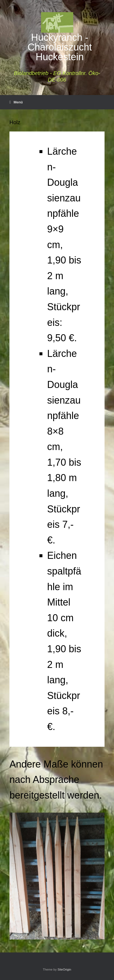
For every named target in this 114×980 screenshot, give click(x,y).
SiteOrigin (64, 969)
